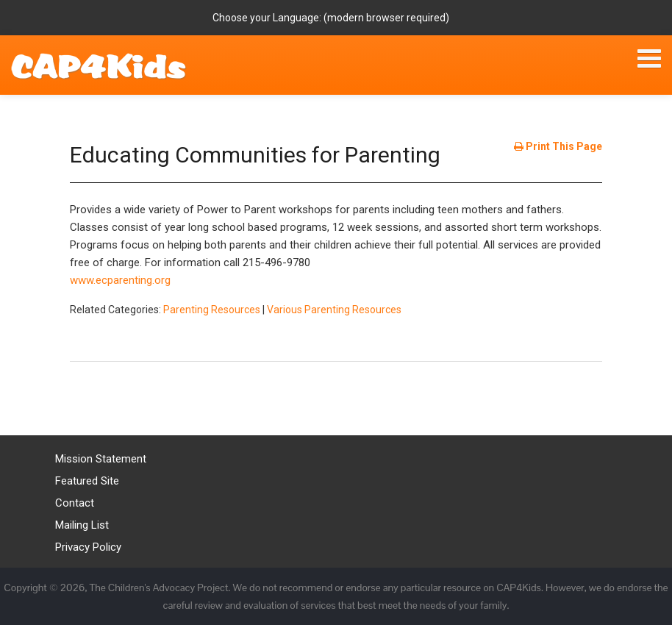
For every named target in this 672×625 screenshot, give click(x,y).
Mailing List (82, 525)
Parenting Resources (212, 310)
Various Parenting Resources (334, 310)
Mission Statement (101, 459)
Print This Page (558, 146)
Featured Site (87, 481)
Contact (75, 503)
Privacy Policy (88, 547)
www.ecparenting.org (120, 280)
